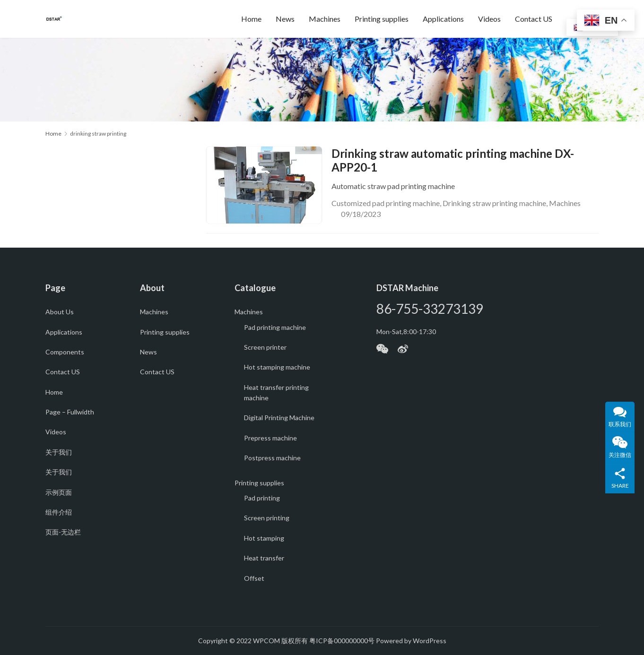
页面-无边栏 (63, 532)
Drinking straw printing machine (494, 203)
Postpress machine (272, 458)
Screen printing (267, 518)
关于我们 (59, 452)
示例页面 (59, 492)
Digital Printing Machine (279, 418)
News (285, 19)
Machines (325, 19)
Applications (443, 19)
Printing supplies (382, 19)
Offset (254, 578)
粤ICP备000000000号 (342, 641)
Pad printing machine (275, 327)
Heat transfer (264, 558)
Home (251, 19)
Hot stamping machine (277, 367)
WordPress (430, 641)
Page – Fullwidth (70, 412)
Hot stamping (264, 538)
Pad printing (262, 498)
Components (65, 352)
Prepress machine (270, 438)
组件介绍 (59, 512)
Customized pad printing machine (386, 203)
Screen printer (265, 347)
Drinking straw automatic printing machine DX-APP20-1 (453, 160)
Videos (489, 19)
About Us (60, 312)
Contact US (534, 19)
